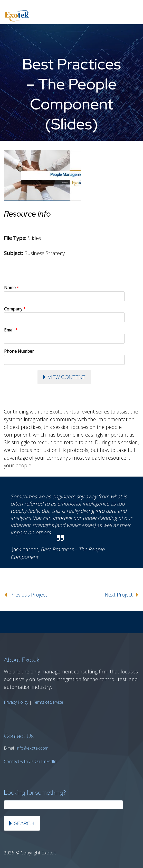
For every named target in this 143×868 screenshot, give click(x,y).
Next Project (119, 595)
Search (24, 823)
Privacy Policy (16, 702)
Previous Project (29, 595)
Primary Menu (133, 16)
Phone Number (19, 351)
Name (12, 288)
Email (11, 330)
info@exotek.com (32, 748)
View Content (66, 377)
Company (15, 309)
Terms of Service (48, 702)
